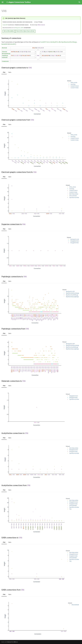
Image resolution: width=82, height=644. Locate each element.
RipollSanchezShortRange (69, 42)
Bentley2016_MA (56, 42)
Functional (5, 58)
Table (10, 72)
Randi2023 (5, 44)
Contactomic (5, 61)
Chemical (4, 52)
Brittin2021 (12, 44)
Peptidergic (5, 56)
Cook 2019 (5, 25)
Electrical (4, 48)
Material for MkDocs (13, 642)
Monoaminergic (6, 54)
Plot (4, 72)
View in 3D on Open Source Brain (25, 31)
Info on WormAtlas (9, 31)
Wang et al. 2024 (19, 28)
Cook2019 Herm (45, 42)
